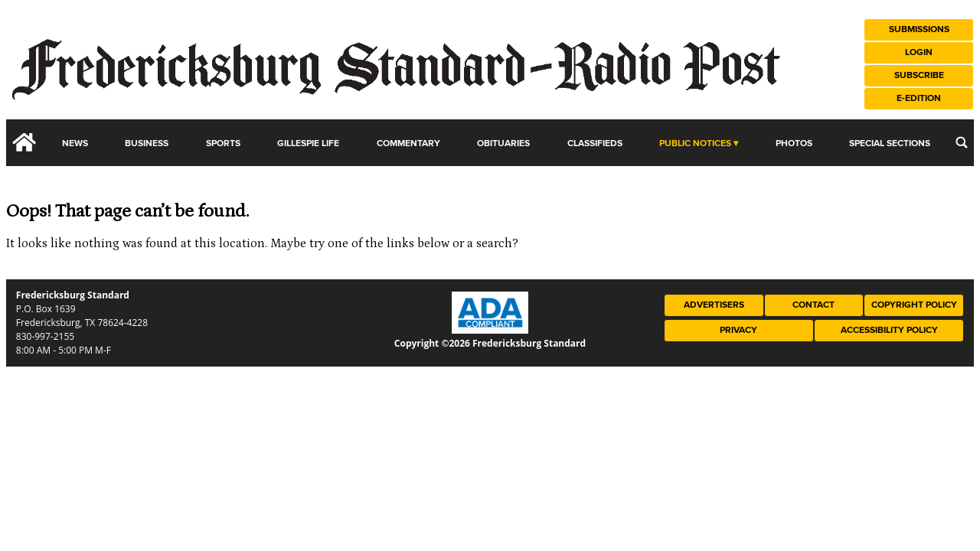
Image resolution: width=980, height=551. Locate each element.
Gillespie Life (308, 143)
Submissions (919, 29)
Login (919, 52)
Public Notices (695, 143)
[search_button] (962, 142)
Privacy (738, 330)
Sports (223, 143)
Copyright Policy (914, 305)
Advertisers (714, 305)
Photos (794, 143)
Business (147, 143)
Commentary (408, 143)
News (75, 143)
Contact (813, 305)
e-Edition (919, 98)
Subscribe (919, 75)
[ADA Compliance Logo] (490, 330)
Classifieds (595, 143)
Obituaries (503, 143)
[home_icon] (24, 142)
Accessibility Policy (889, 330)
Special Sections (890, 143)
